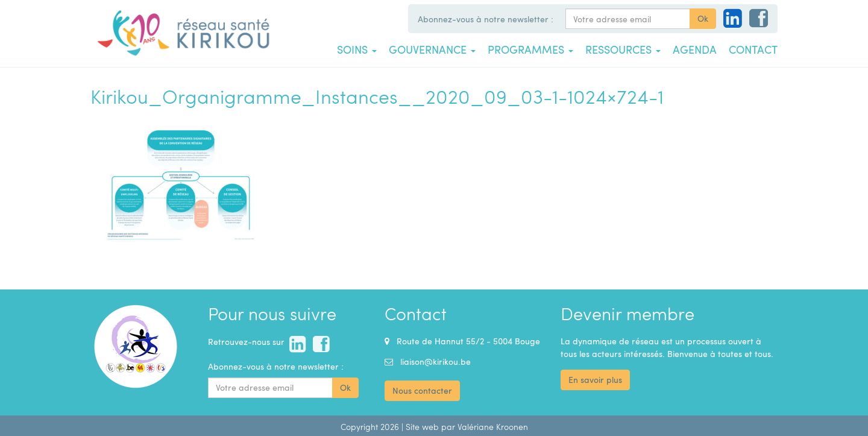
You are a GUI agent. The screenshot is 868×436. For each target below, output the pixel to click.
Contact (753, 49)
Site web (422, 427)
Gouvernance (432, 49)
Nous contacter (422, 390)
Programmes (530, 49)
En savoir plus (595, 380)
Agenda (695, 49)
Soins (357, 49)
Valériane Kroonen (493, 427)
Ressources (623, 49)
